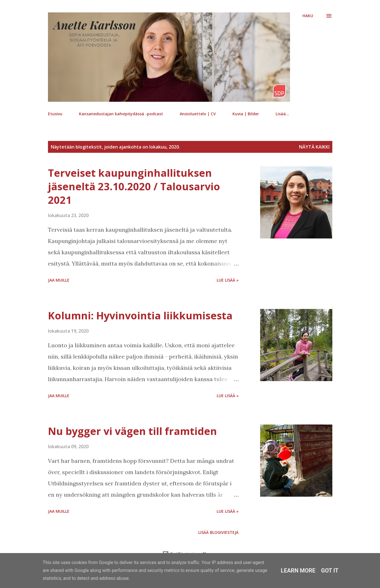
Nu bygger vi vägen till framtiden (132, 431)
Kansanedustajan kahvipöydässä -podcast (121, 114)
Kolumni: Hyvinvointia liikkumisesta (140, 316)
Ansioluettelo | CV (198, 114)
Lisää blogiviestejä (218, 532)
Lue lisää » (228, 280)
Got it (330, 571)
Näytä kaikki (314, 147)
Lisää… (282, 114)
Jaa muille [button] (59, 280)
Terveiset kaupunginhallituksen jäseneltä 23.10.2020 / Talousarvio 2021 (134, 186)
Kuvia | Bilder (246, 114)
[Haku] (308, 16)
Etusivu (55, 114)
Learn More (298, 571)
